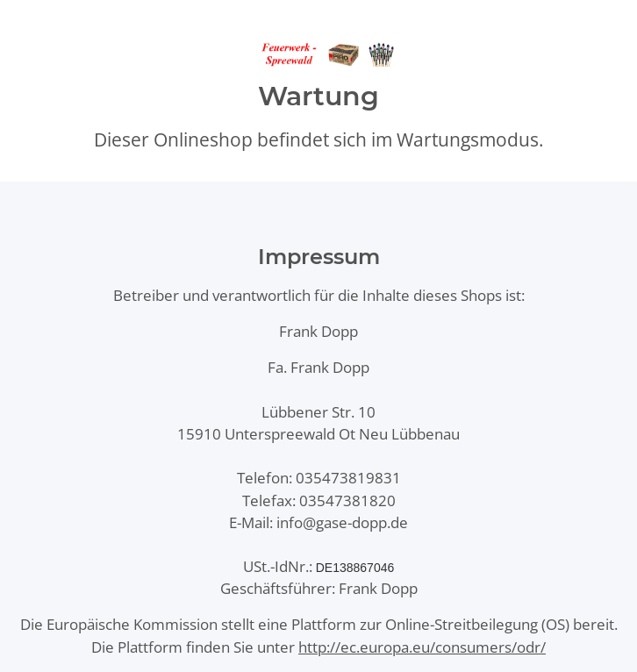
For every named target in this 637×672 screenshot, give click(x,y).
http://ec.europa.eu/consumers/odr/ (422, 647)
